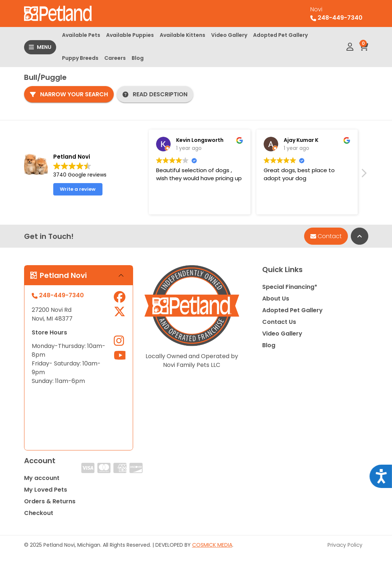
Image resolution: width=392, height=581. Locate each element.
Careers (115, 58)
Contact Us (279, 322)
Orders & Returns (50, 501)
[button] (364, 175)
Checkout (39, 513)
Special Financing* (290, 287)
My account (42, 478)
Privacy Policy (345, 545)
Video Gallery (229, 35)
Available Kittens (183, 35)
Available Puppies (130, 35)
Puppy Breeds (80, 58)
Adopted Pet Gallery (280, 35)
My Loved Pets (46, 490)
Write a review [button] (78, 189)
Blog (138, 58)
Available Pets (81, 35)
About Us (276, 299)
